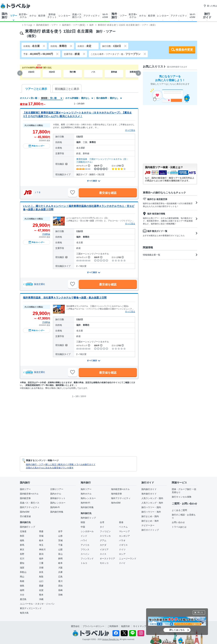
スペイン (85, 554)
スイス (103, 554)
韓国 (83, 522)
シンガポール (87, 531)
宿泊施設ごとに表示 (67, 89)
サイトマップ (140, 626)
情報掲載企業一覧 (170, 255)
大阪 (60, 568)
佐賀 (41, 590)
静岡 (60, 559)
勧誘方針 (126, 626)
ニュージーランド (128, 559)
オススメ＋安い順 (29, 98)
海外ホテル (86, 494)
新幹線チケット (52, 16)
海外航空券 (116, 494)
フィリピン (105, 531)
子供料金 (46, 234)
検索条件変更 (184, 50)
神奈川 (42, 550)
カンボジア (124, 536)
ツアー (14, 16)
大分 (22, 595)
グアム (103, 540)
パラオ (122, 540)
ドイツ (122, 550)
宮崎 (60, 595)
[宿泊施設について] (66, 164)
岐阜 (60, 563)
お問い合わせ (178, 522)
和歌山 (23, 572)
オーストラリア (107, 559)
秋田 (22, 536)
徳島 (22, 586)
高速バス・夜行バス (30, 503)
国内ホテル (56, 494)
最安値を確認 (108, 193)
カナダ (103, 545)
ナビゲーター (148, 525)
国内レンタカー (58, 503)
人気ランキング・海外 (152, 503)
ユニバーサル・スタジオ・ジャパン (37, 604)
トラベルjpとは (179, 527)
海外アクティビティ (121, 498)
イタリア (104, 550)
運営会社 (75, 626)
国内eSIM (25, 512)
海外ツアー (86, 489)
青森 (41, 531)
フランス (85, 550)
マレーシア (124, 531)
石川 (22, 559)
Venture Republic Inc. (111, 639)
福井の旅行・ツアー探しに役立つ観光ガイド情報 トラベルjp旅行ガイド (61, 464)
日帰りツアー (57, 489)
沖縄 (41, 599)
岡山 (22, 577)
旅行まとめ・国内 (150, 516)
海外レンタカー (88, 498)
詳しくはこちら (177, 630)
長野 (22, 554)
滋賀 (22, 568)
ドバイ (122, 563)
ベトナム (123, 527)
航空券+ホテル (23, 16)
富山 (60, 554)
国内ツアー (25, 489)
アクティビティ (92, 16)
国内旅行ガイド (149, 489)
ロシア (122, 554)
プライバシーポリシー (93, 626)
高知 (60, 586)
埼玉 (41, 545)
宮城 (41, 536)
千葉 (60, 545)
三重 (41, 563)
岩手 (60, 531)
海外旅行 (114, 16)
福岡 (22, 590)
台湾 (102, 522)
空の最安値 (25, 516)
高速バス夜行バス (77, 16)
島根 (22, 581)
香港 (121, 522)
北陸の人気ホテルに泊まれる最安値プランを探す (50, 468)
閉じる (200, 612)
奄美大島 (24, 613)
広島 (60, 577)
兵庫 (60, 572)
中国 (83, 527)
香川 (60, 581)
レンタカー (64, 16)
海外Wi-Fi (85, 503)
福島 (22, 540)
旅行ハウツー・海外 (151, 512)
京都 (41, 568)
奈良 (41, 572)
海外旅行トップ (88, 518)
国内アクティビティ (30, 507)
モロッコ (104, 563)
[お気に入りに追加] (73, 193)
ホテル (33, 16)
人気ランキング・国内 (152, 498)
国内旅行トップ (27, 527)
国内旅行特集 (57, 512)
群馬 (22, 545)
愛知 (22, 563)
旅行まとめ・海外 (150, 521)
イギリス (123, 545)
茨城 (60, 540)
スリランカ (105, 536)
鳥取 (41, 577)
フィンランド (87, 559)
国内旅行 (5, 16)
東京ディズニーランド (31, 608)
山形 (60, 536)
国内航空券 (25, 498)
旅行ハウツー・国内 (151, 507)
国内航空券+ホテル (29, 494)
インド (84, 536)
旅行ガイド (207, 16)
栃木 (41, 540)
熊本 (41, 595)
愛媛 (41, 586)
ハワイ (84, 540)
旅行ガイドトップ (150, 530)
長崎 (60, 590)
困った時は (210, 6)
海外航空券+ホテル (120, 489)
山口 (41, 581)
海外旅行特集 (87, 507)
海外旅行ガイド (149, 494)
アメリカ (85, 545)
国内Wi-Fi (55, 507)
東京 (22, 550)
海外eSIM (116, 503)
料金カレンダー (37, 146)
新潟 (41, 554)
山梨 (60, 550)
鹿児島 (23, 599)
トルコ (84, 563)
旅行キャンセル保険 (182, 497)
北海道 (23, 531)
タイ (102, 527)
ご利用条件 (113, 626)
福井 (41, 559)
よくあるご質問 (179, 510)
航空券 (42, 16)
